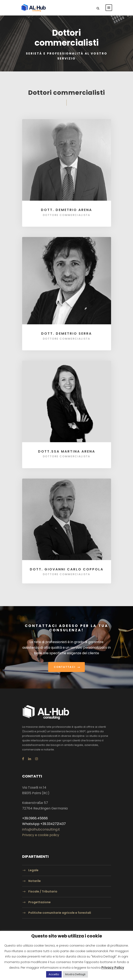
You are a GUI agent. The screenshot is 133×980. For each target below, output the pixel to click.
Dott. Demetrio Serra (66, 334)
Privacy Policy (113, 968)
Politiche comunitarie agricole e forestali (60, 913)
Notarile (35, 881)
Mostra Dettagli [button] (75, 974)
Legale (33, 870)
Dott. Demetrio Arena (66, 210)
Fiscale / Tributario (43, 891)
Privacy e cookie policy (41, 835)
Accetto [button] (54, 974)
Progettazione (40, 902)
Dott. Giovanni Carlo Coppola (67, 569)
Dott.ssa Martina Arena (67, 451)
